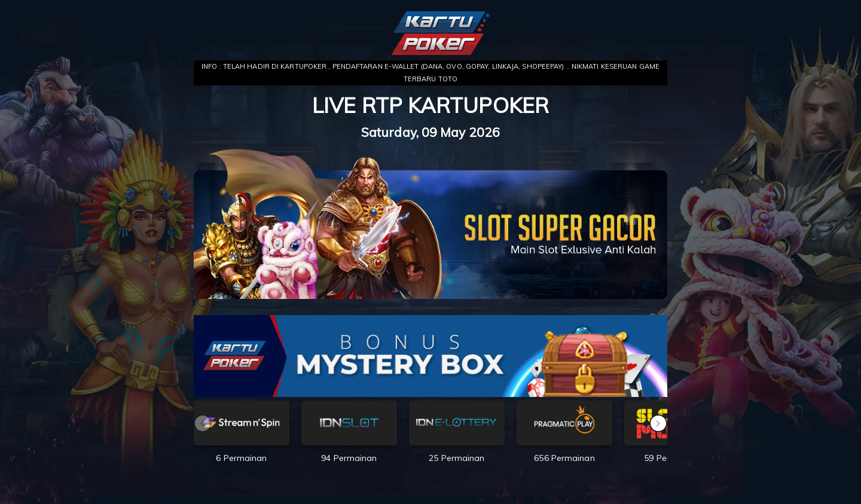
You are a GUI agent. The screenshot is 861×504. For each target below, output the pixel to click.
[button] (658, 423)
